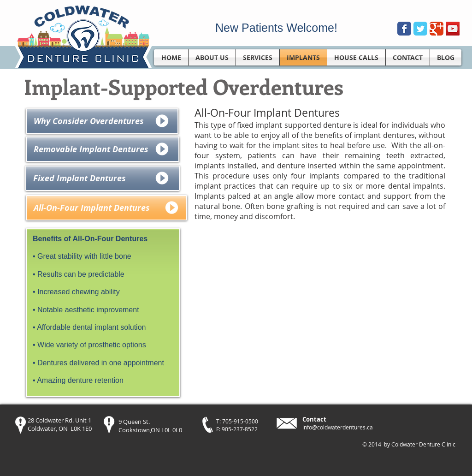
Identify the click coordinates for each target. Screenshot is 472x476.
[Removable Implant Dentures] (103, 149)
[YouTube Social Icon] (453, 29)
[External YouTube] (319, 315)
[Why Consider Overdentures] (102, 121)
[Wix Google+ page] (437, 29)
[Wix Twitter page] (420, 29)
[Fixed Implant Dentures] (103, 178)
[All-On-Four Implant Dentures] (106, 208)
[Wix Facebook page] (404, 29)
